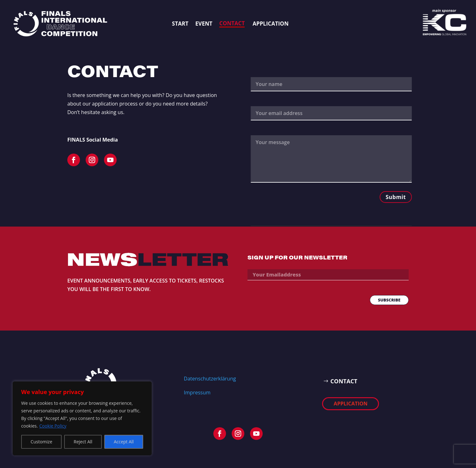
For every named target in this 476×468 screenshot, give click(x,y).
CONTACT (344, 381)
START (180, 24)
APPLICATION (271, 24)
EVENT (204, 24)
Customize (41, 442)
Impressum (197, 392)
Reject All (83, 442)
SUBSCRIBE (389, 300)
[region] (82, 418)
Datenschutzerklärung (210, 379)
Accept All (124, 442)
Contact (232, 23)
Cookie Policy (53, 426)
